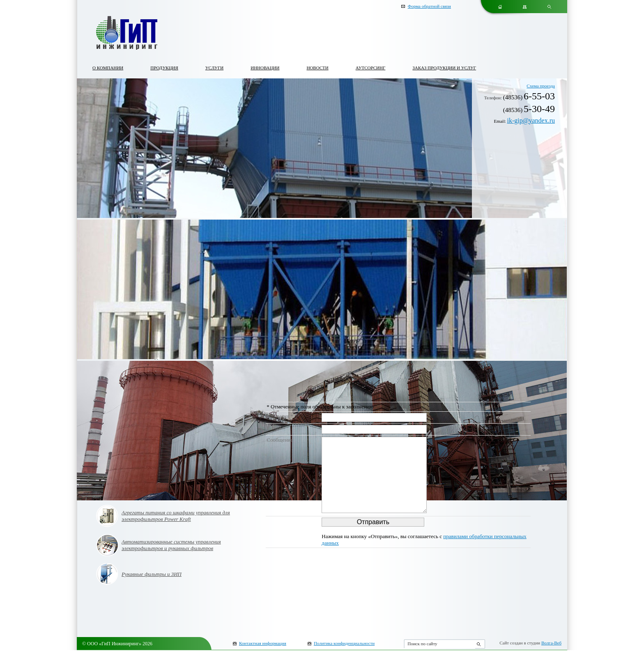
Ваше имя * (280, 416)
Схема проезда (541, 86)
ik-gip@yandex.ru (531, 120)
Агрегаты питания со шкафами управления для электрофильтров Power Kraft (176, 516)
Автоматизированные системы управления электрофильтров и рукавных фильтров (171, 545)
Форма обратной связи (429, 6)
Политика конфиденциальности (344, 643)
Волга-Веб (551, 643)
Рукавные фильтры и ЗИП (152, 574)
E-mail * (276, 428)
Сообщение (280, 440)
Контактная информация (263, 643)
